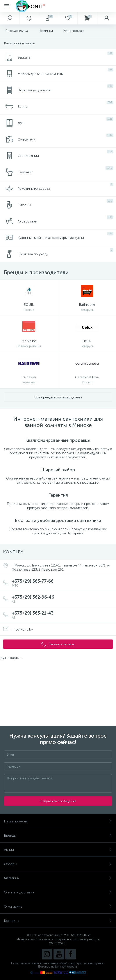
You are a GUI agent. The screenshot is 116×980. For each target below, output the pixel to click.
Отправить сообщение (58, 801)
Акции (58, 850)
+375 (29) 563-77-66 (62, 583)
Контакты (58, 921)
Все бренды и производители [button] (58, 397)
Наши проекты (58, 821)
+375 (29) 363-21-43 (62, 615)
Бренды (58, 835)
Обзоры (58, 864)
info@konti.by (22, 629)
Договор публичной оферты (58, 967)
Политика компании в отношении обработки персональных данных (58, 963)
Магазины (58, 878)
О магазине (58, 906)
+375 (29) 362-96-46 (62, 599)
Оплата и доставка (58, 892)
